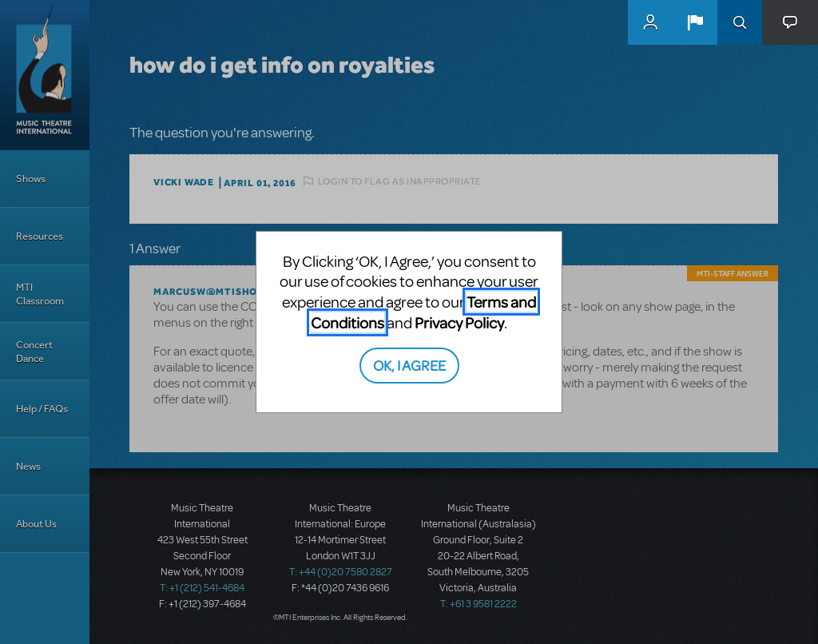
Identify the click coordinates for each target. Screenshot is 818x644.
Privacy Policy (459, 322)
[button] (695, 22)
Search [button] (740, 22)
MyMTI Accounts (650, 22)
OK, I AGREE (409, 365)
